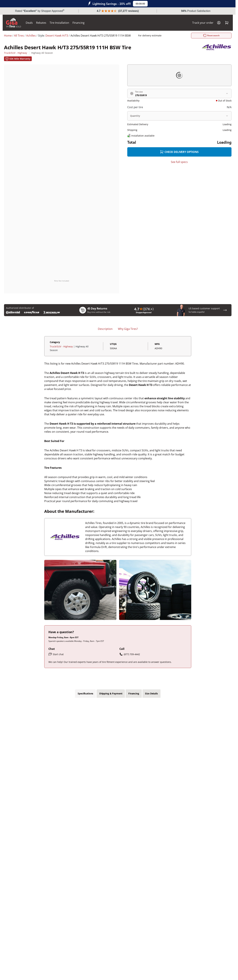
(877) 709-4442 (130, 654)
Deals (31, 23)
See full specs (179, 162)
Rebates (43, 23)
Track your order (202, 23)
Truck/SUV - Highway (16, 53)
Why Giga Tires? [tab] (128, 329)
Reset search (194, 36)
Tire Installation (61, 23)
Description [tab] (105, 329)
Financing (80, 23)
